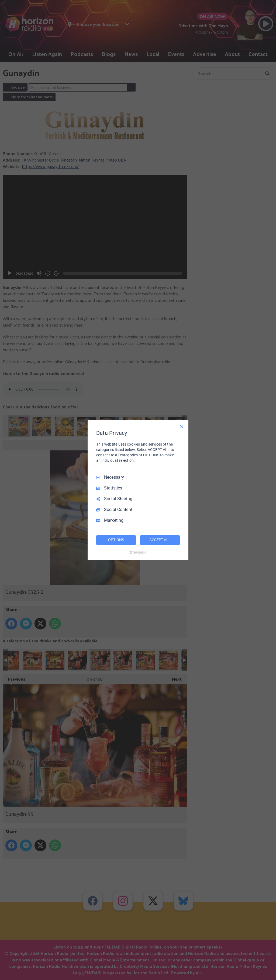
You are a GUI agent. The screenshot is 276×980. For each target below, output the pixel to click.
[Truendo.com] (138, 552)
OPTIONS (116, 540)
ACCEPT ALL (160, 540)
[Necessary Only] (182, 427)
